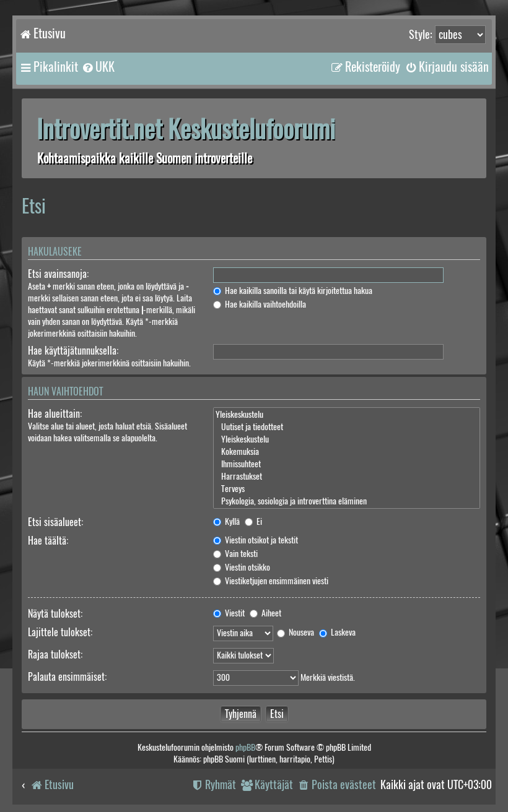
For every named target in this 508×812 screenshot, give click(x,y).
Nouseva (296, 632)
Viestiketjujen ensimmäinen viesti (271, 581)
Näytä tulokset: (55, 614)
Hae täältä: (48, 541)
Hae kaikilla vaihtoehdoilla (260, 304)
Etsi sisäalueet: (55, 522)
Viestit (229, 613)
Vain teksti (235, 554)
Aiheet (265, 613)
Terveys (347, 489)
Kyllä (226, 521)
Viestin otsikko (242, 567)
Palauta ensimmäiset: (67, 677)
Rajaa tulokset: (55, 654)
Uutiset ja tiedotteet (347, 427)
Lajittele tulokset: (60, 632)
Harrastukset (347, 477)
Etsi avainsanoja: (58, 274)
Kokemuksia (347, 452)
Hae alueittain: (55, 414)
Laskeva (337, 632)
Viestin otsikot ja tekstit (256, 540)
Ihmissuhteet (347, 464)
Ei (253, 521)
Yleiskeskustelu (347, 415)
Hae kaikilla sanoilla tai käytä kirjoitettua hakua (293, 291)
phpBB (245, 747)
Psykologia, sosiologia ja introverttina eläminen (347, 501)
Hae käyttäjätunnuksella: (73, 351)
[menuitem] (98, 67)
